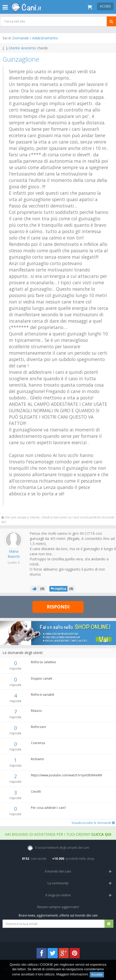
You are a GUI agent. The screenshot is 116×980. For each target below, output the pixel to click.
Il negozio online (58, 895)
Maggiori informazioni (72, 974)
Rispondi (58, 607)
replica (59, 589)
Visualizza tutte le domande (93, 823)
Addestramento (45, 38)
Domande (21, 38)
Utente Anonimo (20, 48)
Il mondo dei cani (58, 871)
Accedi (105, 6)
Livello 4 (14, 563)
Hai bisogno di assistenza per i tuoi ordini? (58, 834)
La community (58, 883)
